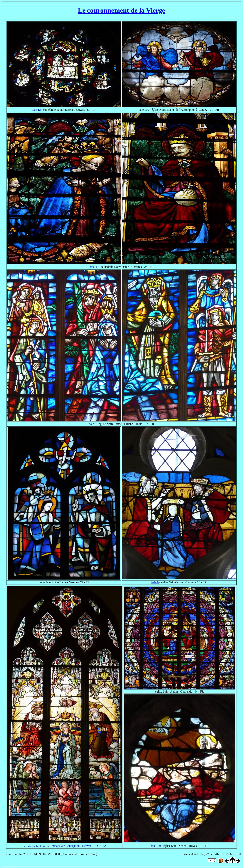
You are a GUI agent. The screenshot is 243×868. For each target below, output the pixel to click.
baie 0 (93, 424)
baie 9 (155, 582)
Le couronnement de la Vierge (121, 10)
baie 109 (156, 846)
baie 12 (36, 110)
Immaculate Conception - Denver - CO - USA (65, 846)
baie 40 (94, 267)
